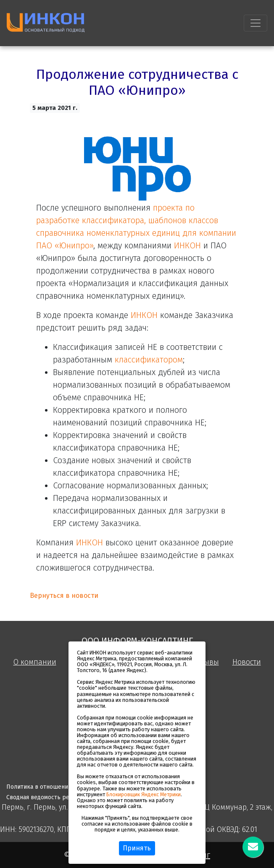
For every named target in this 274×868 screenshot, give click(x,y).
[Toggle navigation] (256, 23)
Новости (247, 662)
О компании (35, 662)
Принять (137, 848)
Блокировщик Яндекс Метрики (144, 794)
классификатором (149, 360)
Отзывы (206, 662)
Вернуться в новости (64, 596)
